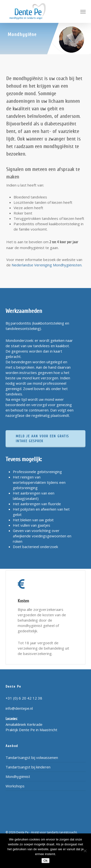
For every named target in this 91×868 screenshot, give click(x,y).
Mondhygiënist (18, 776)
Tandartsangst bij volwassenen (32, 757)
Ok (45, 861)
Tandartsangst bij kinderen (28, 767)
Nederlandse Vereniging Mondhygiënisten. (47, 265)
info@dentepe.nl (19, 708)
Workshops (15, 786)
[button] (83, 11)
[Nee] (85, 851)
